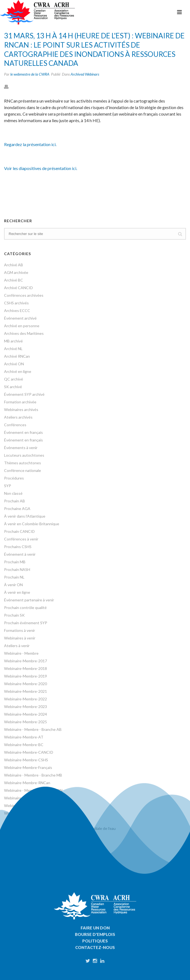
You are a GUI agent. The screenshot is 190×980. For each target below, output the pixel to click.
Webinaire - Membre (21, 653)
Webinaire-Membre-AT (24, 737)
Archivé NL (13, 349)
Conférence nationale (23, 470)
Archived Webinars (85, 74)
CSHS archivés (16, 303)
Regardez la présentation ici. (30, 144)
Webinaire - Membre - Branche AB (33, 729)
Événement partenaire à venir (29, 600)
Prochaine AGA (17, 508)
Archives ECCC (17, 310)
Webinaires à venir (20, 638)
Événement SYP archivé (24, 394)
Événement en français (23, 432)
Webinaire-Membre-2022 (26, 699)
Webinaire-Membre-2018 (26, 668)
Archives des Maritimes (24, 333)
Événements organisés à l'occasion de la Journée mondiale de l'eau (60, 828)
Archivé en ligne (18, 371)
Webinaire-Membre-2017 (26, 661)
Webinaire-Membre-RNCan (27, 783)
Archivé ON (14, 364)
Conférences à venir (21, 539)
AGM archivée (16, 272)
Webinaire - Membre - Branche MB (33, 775)
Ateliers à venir (17, 646)
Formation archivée (20, 402)
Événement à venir (20, 554)
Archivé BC (14, 280)
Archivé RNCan (17, 356)
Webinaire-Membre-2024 (26, 714)
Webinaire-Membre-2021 (26, 691)
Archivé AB (14, 265)
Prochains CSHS (18, 547)
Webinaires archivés (21, 409)
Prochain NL (14, 577)
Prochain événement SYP (26, 623)
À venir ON (13, 585)
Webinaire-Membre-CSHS (26, 760)
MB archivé (13, 341)
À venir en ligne (17, 592)
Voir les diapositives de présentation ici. (41, 168)
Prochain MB (15, 562)
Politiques (95, 941)
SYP (8, 486)
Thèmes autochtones (23, 463)
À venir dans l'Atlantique (25, 516)
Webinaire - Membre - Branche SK (33, 798)
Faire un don (95, 928)
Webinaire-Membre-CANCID (29, 752)
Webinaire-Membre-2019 (26, 676)
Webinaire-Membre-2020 (26, 684)
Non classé (13, 493)
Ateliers (11, 821)
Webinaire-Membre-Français (28, 767)
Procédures (14, 478)
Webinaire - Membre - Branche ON (33, 790)
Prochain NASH (17, 569)
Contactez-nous (95, 947)
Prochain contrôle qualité (25, 608)
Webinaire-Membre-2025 (26, 722)
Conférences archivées (24, 295)
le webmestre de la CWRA (30, 74)
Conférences (15, 425)
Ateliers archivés (18, 417)
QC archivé (14, 379)
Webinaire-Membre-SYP (25, 806)
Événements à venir (21, 448)
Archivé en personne (22, 326)
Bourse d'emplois (95, 934)
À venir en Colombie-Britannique (32, 524)
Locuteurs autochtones (24, 455)
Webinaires (14, 813)
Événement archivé (20, 318)
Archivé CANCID (18, 288)
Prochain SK (14, 615)
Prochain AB (15, 501)
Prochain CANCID (19, 531)
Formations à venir (20, 630)
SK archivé (13, 387)
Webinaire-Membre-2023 (26, 707)
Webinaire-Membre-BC (24, 745)
